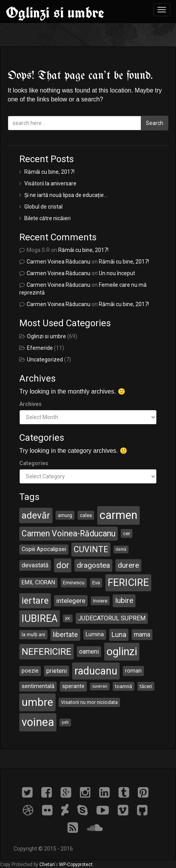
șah (65, 722)
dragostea (93, 565)
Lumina (95, 634)
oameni (89, 651)
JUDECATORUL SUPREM (112, 618)
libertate (65, 634)
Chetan (47, 865)
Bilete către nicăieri (47, 218)
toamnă (124, 686)
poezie (30, 671)
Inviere (100, 601)
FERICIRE (128, 582)
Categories (34, 463)
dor (63, 565)
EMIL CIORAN (38, 582)
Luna (119, 634)
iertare (35, 601)
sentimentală (38, 686)
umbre (37, 702)
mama (142, 634)
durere (128, 565)
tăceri (146, 686)
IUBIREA (40, 618)
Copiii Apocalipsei (44, 549)
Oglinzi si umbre (55, 12)
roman (133, 671)
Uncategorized (45, 360)
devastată (35, 565)
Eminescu (74, 583)
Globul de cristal (43, 207)
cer (127, 533)
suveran (100, 686)
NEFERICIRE (47, 652)
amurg (65, 515)
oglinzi (122, 651)
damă (121, 549)
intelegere (71, 601)
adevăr (36, 515)
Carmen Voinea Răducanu (58, 262)
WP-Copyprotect (76, 865)
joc (68, 618)
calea (86, 515)
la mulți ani (33, 634)
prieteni (57, 671)
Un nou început (117, 273)
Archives (30, 404)
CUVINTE (91, 549)
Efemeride (40, 348)
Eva (96, 583)
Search (155, 123)
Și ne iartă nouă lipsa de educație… (66, 195)
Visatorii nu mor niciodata (89, 702)
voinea (38, 722)
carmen (118, 515)
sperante (73, 686)
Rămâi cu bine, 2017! (49, 172)
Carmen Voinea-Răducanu (69, 533)
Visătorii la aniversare (50, 183)
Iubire (124, 600)
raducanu (96, 671)
